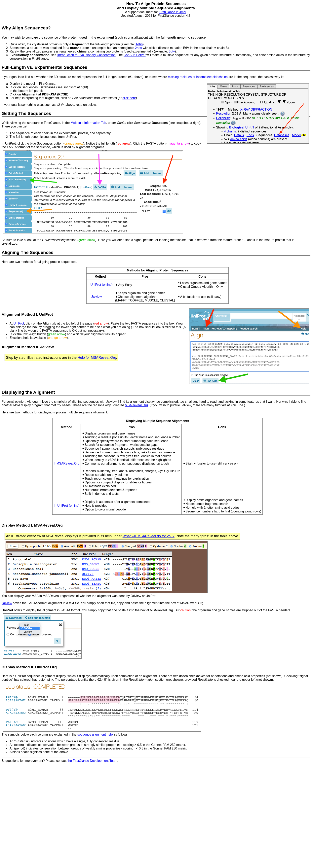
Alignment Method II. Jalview (28, 347)
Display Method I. (18, 525)
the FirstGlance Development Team (92, 761)
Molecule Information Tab (88, 123)
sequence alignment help (95, 734)
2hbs (139, 48)
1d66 (139, 44)
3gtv (172, 51)
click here (129, 98)
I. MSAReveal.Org (67, 463)
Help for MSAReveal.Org (97, 358)
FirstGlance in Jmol (172, 12)
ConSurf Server (135, 55)
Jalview (7, 603)
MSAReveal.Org (136, 405)
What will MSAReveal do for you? (149, 536)
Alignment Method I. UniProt (27, 314)
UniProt (19, 323)
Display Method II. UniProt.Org (29, 667)
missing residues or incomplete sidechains (198, 77)
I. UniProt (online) (100, 285)
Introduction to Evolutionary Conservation (86, 55)
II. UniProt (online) (67, 506)
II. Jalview (95, 297)
